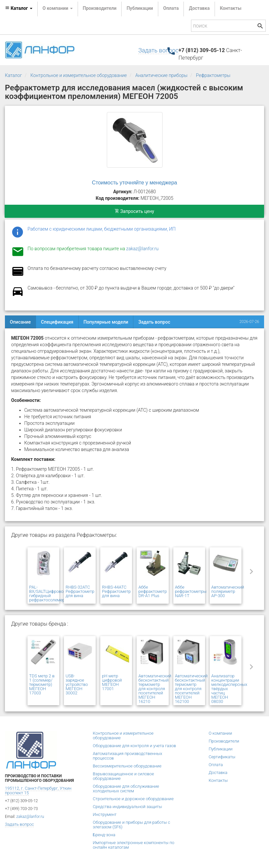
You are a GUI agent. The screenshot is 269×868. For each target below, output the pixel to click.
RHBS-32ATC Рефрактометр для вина (80, 591)
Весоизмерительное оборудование (127, 766)
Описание (20, 322)
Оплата (171, 8)
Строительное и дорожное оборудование (133, 799)
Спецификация (57, 322)
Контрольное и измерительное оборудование (79, 75)
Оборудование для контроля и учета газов (134, 746)
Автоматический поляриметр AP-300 (228, 591)
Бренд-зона (104, 835)
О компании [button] (58, 8)
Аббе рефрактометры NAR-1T (191, 591)
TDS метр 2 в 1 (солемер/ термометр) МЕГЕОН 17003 (42, 684)
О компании (221, 733)
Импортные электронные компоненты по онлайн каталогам (134, 845)
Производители (100, 8)
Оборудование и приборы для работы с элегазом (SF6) (131, 825)
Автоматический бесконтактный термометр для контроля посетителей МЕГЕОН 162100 (191, 689)
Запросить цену (134, 211)
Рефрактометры (213, 75)
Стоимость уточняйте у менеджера (135, 183)
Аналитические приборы (161, 75)
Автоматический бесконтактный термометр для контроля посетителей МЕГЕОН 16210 (155, 689)
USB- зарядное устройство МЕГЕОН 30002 (77, 684)
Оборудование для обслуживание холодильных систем (126, 789)
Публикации (140, 8)
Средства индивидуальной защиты (127, 807)
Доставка (199, 8)
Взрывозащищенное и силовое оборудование (123, 776)
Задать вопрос (158, 50)
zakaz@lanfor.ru (142, 249)
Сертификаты (222, 757)
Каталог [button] (19, 8)
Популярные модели (106, 322)
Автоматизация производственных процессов (127, 756)
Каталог (13, 75)
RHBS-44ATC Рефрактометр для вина (116, 591)
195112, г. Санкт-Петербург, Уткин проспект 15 (38, 791)
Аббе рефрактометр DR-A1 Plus (153, 591)
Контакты (231, 8)
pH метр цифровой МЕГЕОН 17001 (112, 682)
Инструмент (105, 814)
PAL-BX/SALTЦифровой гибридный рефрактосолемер (48, 594)
